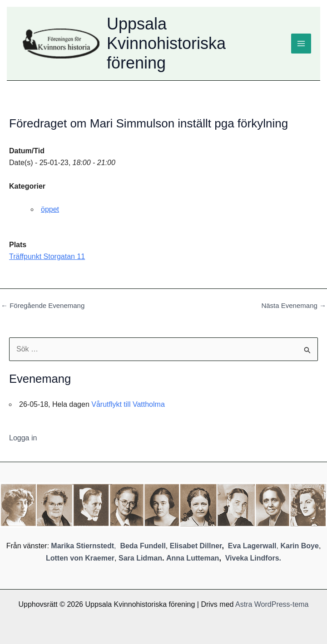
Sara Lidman (140, 558)
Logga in (23, 438)
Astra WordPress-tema (272, 604)
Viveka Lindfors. (253, 558)
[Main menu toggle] (301, 44)
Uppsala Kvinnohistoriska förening (166, 43)
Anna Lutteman (193, 558)
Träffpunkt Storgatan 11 (47, 256)
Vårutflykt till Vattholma (128, 404)
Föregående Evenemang (43, 305)
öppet (50, 209)
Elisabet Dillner (196, 546)
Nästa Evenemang (294, 305)
